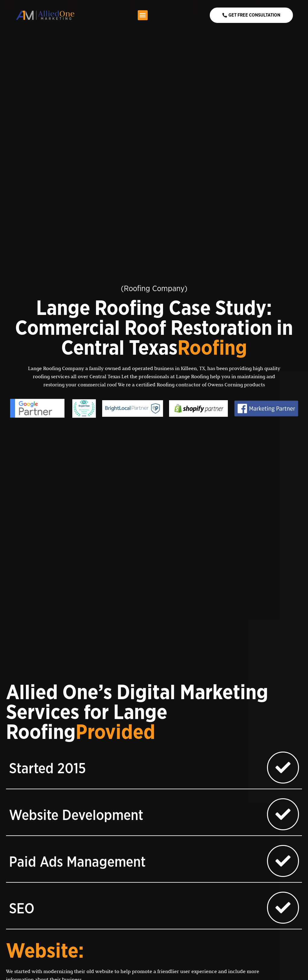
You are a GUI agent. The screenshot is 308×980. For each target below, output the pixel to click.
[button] (143, 15)
